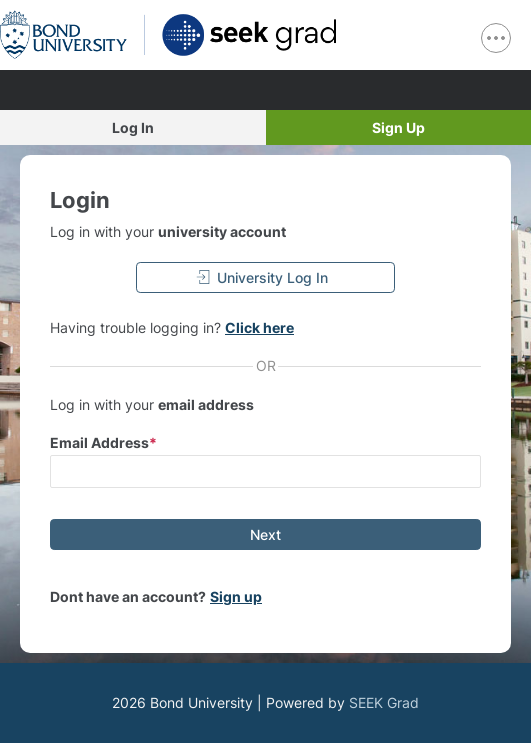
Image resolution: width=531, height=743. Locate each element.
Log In (133, 127)
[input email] (265, 471)
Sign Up (398, 127)
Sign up (236, 596)
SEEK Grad (384, 702)
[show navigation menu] (496, 38)
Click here (259, 327)
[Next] (265, 534)
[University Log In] (265, 277)
